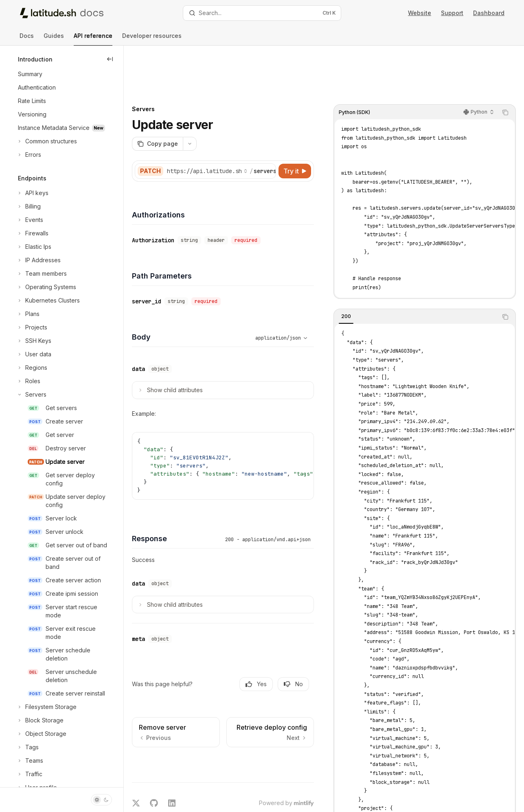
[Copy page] (188, 101)
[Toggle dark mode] (101, 800)
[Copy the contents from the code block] (505, 70)
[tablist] (416, 274)
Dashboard (489, 13)
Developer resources (152, 39)
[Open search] (262, 13)
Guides (54, 39)
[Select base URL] (238, 129)
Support (452, 13)
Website (420, 13)
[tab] (346, 274)
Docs (27, 39)
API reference (93, 39)
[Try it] (295, 129)
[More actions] (221, 101)
